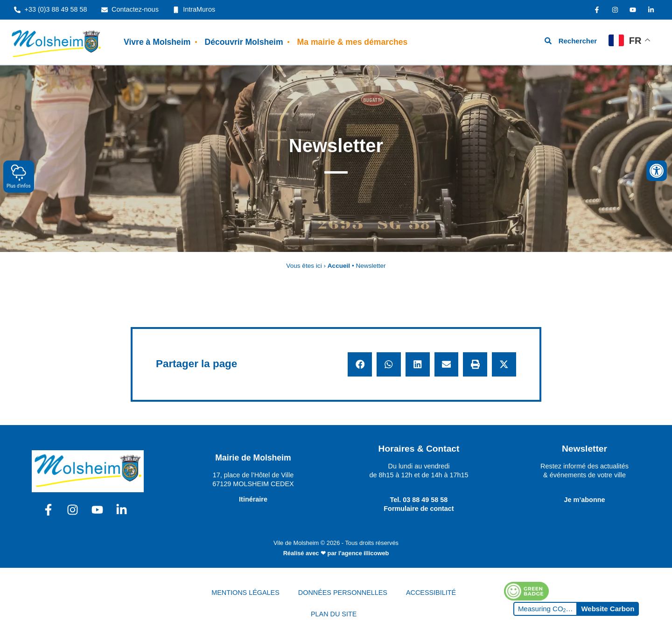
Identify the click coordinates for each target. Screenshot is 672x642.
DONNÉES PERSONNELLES (343, 593)
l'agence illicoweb (364, 553)
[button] (360, 364)
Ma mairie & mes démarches (353, 42)
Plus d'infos (19, 176)
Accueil (339, 266)
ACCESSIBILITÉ (431, 593)
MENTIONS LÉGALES (245, 593)
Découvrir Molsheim (244, 42)
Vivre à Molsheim (157, 42)
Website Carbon (608, 609)
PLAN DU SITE (334, 614)
